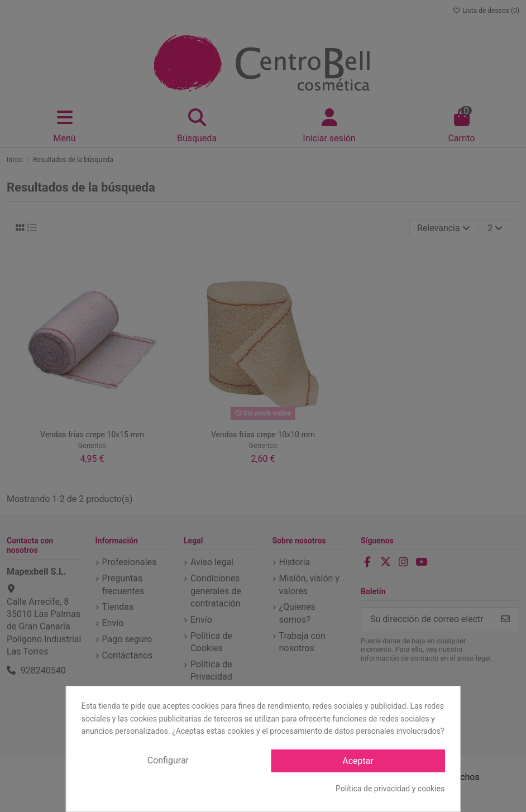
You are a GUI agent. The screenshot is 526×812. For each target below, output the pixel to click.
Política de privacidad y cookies (390, 789)
